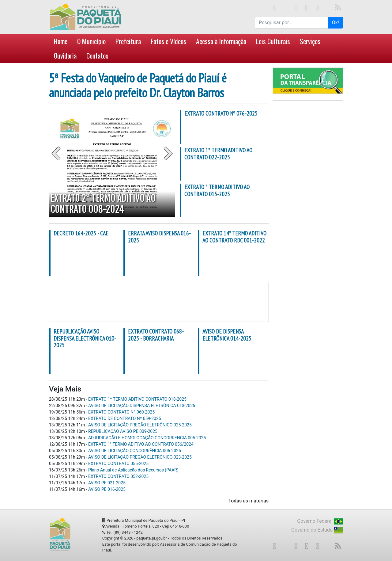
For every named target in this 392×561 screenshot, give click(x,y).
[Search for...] (292, 23)
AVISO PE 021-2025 (107, 483)
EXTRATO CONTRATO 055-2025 (118, 464)
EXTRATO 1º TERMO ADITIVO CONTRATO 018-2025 (137, 399)
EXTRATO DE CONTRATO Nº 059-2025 (125, 418)
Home (61, 41)
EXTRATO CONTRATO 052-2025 (118, 476)
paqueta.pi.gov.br (152, 538)
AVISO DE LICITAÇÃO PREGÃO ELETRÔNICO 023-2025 (140, 457)
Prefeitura (128, 41)
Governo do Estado (317, 530)
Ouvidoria (65, 55)
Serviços (310, 41)
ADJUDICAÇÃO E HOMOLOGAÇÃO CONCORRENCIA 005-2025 (147, 438)
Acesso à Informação (221, 41)
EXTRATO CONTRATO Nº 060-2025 (121, 412)
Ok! (335, 23)
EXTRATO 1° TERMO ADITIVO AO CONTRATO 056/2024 (141, 444)
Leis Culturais (273, 41)
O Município (91, 41)
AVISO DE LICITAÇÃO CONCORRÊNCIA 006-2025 (135, 451)
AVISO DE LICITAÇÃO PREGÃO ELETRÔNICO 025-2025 (140, 425)
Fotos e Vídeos (168, 41)
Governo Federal (320, 521)
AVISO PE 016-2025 (107, 489)
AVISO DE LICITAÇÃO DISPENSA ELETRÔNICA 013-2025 (142, 406)
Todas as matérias (249, 501)
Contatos (97, 55)
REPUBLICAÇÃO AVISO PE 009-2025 (123, 431)
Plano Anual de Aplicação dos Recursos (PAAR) (133, 470)
